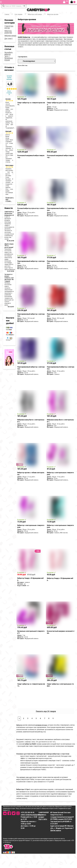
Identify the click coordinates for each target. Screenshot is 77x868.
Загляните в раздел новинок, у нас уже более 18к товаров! (9, 278)
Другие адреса (56, 830)
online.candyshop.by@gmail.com (32, 815)
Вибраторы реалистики (8, 32)
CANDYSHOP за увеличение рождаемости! (9, 213)
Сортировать (23, 57)
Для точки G (8, 39)
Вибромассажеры (10, 36)
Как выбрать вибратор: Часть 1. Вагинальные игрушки (9, 56)
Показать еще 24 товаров (46, 711)
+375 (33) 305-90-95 (28, 812)
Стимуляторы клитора (9, 27)
